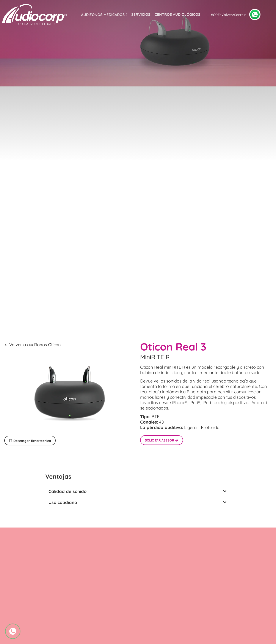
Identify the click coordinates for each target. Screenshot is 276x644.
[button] (138, 492)
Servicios (141, 14)
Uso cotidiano (63, 502)
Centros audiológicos (177, 14)
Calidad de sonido (67, 491)
